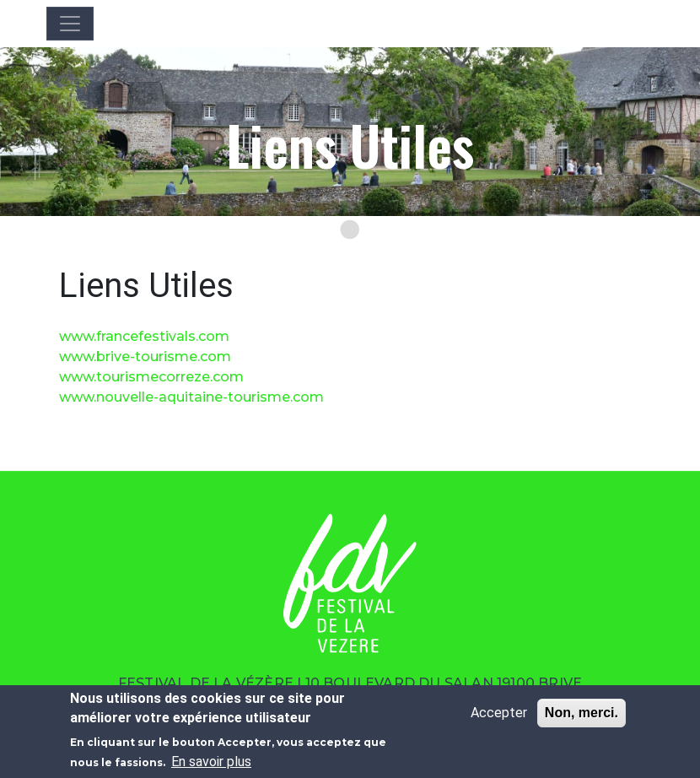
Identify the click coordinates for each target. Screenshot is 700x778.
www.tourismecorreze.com (151, 377)
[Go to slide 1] (350, 230)
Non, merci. (582, 713)
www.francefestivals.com (144, 336)
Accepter (499, 713)
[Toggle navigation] (70, 24)
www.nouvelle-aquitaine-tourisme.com (191, 397)
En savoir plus (211, 762)
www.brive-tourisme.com (145, 357)
